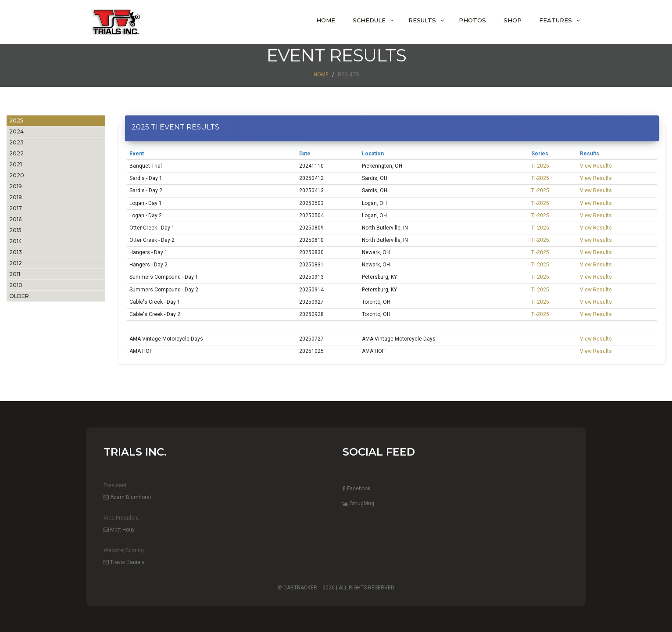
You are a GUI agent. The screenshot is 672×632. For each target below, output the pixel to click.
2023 (16, 142)
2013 (16, 252)
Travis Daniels (124, 562)
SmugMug (358, 503)
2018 (16, 197)
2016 (15, 219)
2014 (16, 241)
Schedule (369, 20)
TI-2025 (540, 166)
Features (556, 20)
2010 (16, 285)
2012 (16, 263)
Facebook (356, 488)
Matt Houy (119, 530)
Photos (472, 20)
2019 (16, 186)
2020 (17, 175)
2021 (16, 164)
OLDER (19, 296)
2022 (16, 153)
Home (326, 20)
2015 (15, 230)
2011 (15, 274)
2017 (16, 208)
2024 (16, 131)
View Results (596, 166)
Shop (513, 20)
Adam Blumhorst (127, 497)
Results (422, 20)
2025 (16, 120)
